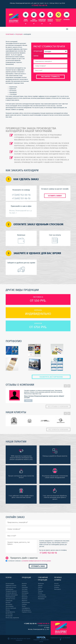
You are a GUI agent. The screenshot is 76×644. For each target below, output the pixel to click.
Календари (25, 593)
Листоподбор (10, 606)
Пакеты (40, 587)
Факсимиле (58, 589)
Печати (56, 584)
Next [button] (69, 386)
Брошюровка (9, 589)
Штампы (57, 587)
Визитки (24, 584)
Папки (24, 606)
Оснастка (57, 586)
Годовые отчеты (27, 612)
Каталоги (25, 599)
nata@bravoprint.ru (44, 626)
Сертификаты (26, 608)
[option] (38, 395)
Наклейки (25, 587)
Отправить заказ (38, 566)
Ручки (40, 589)
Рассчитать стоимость (50, 77)
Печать (40, 593)
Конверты (25, 591)
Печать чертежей (11, 608)
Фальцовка (9, 604)
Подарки (41, 591)
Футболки (41, 584)
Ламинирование (10, 597)
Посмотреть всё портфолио (51, 377)
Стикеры (24, 604)
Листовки (25, 589)
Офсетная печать (11, 587)
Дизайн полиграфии (12, 595)
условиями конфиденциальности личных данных (36, 561)
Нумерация (9, 601)
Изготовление (42, 597)
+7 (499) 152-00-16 (39, 5)
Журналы (25, 601)
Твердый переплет (11, 591)
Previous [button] (65, 386)
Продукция (38, 51)
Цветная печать (10, 599)
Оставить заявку (55, 196)
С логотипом (42, 595)
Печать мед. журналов (12, 618)
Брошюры (25, 597)
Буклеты (24, 595)
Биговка (8, 603)
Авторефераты (26, 610)
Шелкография (10, 584)
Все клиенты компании (58, 430)
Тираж (36, 56)
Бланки (24, 586)
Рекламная (41, 599)
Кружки (40, 586)
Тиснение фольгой (11, 593)
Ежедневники (26, 603)
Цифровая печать (11, 586)
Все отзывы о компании (58, 407)
